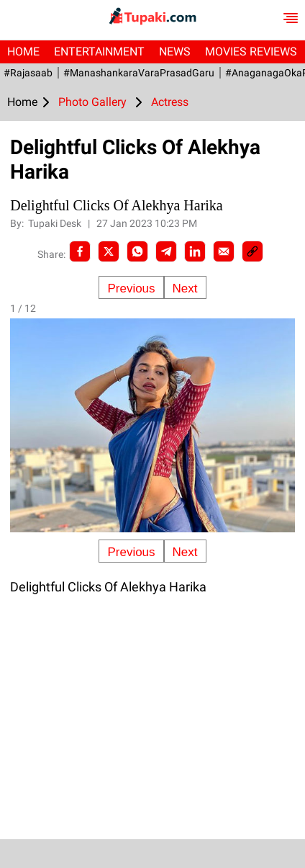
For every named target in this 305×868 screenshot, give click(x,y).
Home (23, 52)
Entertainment (99, 52)
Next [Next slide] (185, 288)
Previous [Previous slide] (131, 288)
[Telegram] (166, 251)
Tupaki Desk (56, 223)
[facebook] (80, 251)
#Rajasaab (28, 73)
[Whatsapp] (137, 251)
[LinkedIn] (195, 251)
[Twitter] (109, 251)
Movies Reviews (251, 52)
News (175, 52)
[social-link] (252, 251)
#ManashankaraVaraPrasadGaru (139, 73)
